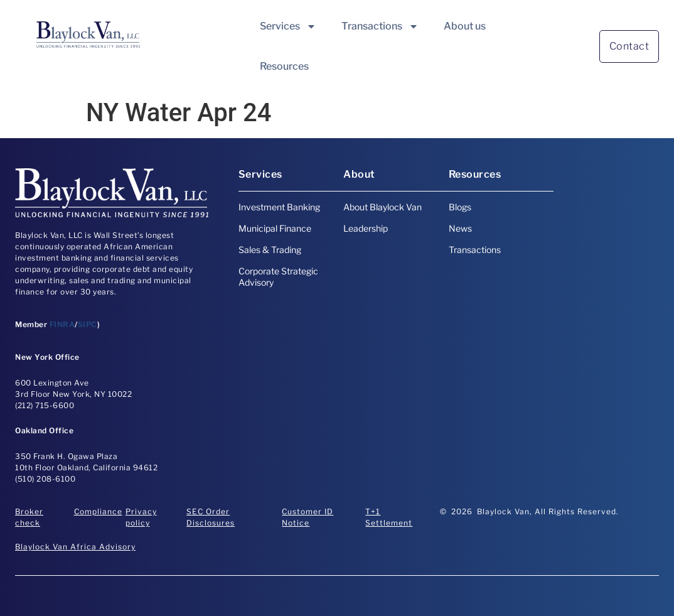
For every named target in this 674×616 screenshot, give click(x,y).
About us (465, 26)
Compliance (98, 511)
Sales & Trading (270, 250)
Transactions (380, 26)
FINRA (62, 324)
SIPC (88, 324)
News (460, 228)
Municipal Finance (275, 228)
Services (288, 26)
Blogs (460, 207)
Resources (284, 66)
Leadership (366, 228)
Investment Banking (279, 207)
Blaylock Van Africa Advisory (75, 547)
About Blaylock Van (382, 207)
